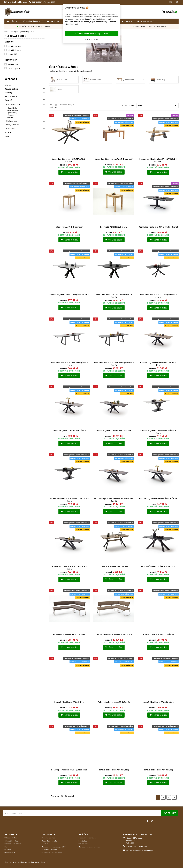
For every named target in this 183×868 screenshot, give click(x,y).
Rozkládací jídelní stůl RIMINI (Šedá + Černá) (158, 227)
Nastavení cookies (92, 39)
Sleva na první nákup (13, 844)
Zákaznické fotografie (13, 841)
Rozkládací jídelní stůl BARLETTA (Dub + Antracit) (69, 160)
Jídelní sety (10, 128)
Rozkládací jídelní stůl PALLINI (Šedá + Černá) (69, 295)
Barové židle (13, 110)
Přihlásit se (83, 841)
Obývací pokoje (32, 21)
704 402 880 (36, 2)
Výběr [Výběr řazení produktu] (157, 105)
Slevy (7, 136)
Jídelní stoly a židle (13, 104)
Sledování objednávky (87, 838)
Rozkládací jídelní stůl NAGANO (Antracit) (114, 430)
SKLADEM (127, 21)
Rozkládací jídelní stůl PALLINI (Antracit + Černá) (114, 296)
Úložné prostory (13, 121)
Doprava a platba (48, 838)
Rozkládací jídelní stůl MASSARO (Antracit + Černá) (69, 500)
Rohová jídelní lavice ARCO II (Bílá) (69, 702)
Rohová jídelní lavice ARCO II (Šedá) (158, 634)
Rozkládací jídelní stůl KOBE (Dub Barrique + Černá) (114, 500)
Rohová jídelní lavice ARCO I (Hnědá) (158, 702)
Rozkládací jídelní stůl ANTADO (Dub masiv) (114, 159)
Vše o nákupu (145, 21)
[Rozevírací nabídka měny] (171, 2)
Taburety (12, 115)
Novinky (8, 850)
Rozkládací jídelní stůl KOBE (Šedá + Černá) (158, 498)
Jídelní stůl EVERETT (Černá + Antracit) (158, 566)
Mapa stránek (10, 853)
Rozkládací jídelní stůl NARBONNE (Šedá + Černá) (69, 364)
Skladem (13, 64)
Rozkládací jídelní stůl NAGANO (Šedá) (69, 430)
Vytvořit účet (83, 844)
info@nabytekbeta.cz (17, 2)
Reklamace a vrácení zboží (52, 853)
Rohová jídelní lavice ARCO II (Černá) (114, 702)
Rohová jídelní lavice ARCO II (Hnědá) (69, 634)
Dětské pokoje (11, 96)
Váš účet (84, 834)
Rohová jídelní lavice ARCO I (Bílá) (158, 770)
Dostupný (14, 68)
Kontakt (45, 844)
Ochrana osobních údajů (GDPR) (54, 847)
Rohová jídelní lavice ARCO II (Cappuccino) (114, 634)
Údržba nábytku (11, 838)
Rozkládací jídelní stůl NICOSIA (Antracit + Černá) (158, 296)
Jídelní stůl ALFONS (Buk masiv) (114, 227)
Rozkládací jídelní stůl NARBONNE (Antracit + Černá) (114, 364)
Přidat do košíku (69, 172)
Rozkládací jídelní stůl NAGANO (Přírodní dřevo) (158, 364)
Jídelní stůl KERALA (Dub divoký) (114, 566)
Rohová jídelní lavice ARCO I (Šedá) (114, 770)
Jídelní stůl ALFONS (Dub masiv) (69, 227)
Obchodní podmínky (49, 841)
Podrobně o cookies (49, 850)
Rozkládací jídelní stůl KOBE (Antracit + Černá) (69, 568)
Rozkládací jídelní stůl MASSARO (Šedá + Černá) (158, 432)
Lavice (12, 54)
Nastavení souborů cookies (89, 847)
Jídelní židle (14, 50)
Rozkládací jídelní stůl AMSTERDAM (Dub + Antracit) (158, 160)
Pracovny (53, 21)
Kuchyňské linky (13, 125)
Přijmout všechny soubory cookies (92, 33)
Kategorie (11, 79)
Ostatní (8, 133)
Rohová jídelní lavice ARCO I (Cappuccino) (69, 770)
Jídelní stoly (14, 46)
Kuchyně (8, 100)
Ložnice (12, 21)
